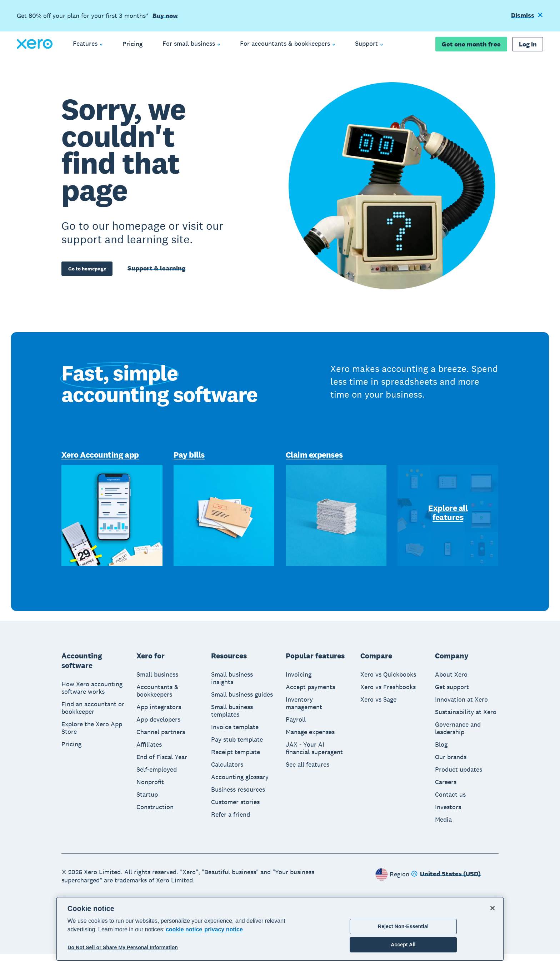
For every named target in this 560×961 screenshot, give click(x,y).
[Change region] (446, 881)
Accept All (403, 945)
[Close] (492, 908)
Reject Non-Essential (403, 926)
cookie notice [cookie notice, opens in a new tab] (184, 929)
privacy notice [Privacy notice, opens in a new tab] (224, 929)
